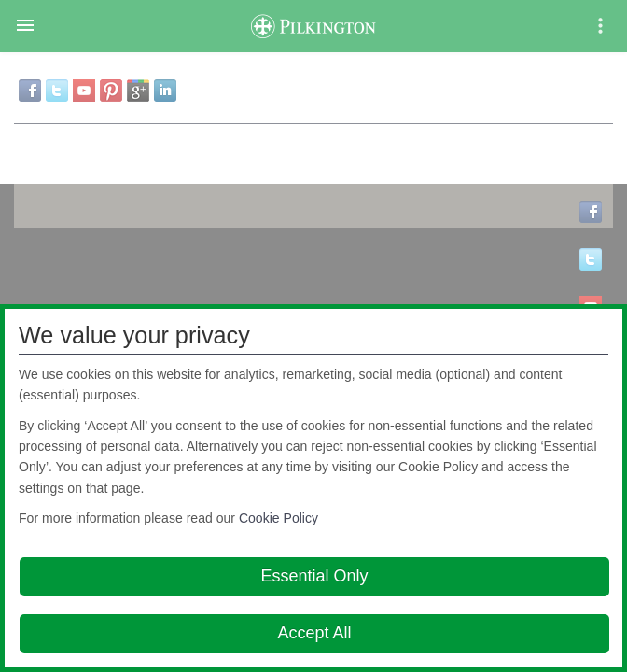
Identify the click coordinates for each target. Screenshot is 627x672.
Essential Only (314, 576)
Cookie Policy (279, 518)
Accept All (314, 633)
